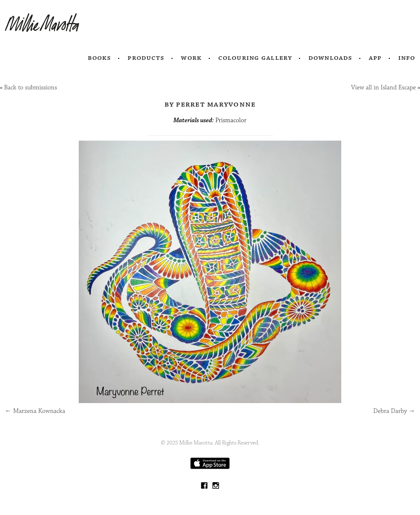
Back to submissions (31, 88)
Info (407, 58)
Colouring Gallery (255, 58)
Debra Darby (394, 411)
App (375, 58)
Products (146, 58)
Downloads (330, 58)
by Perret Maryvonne (210, 104)
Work (191, 58)
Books (100, 58)
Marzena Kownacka (35, 411)
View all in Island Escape (383, 88)
